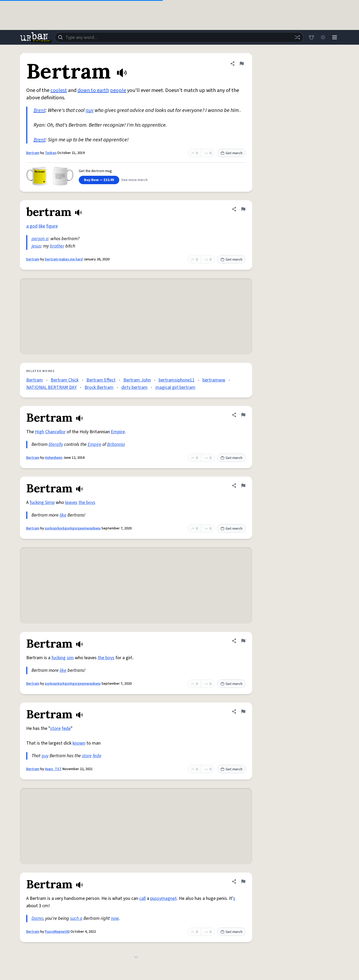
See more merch (134, 180)
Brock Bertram (99, 387)
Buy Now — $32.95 (99, 180)
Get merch (231, 153)
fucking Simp (42, 502)
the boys (87, 502)
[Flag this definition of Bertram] (242, 64)
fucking (59, 658)
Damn (37, 918)
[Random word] (297, 37)
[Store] (311, 37)
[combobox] (179, 37)
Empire (118, 432)
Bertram (33, 153)
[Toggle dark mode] (323, 37)
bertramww (214, 380)
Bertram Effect (101, 380)
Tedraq (51, 153)
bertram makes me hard (64, 259)
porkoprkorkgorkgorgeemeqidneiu (73, 528)
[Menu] (335, 37)
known (79, 743)
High (40, 432)
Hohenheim (54, 458)
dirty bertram (134, 387)
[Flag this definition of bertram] (243, 209)
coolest (59, 90)
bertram (33, 259)
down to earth (93, 90)
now (115, 918)
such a (76, 918)
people (118, 90)
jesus (36, 246)
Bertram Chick (65, 380)
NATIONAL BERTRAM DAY (51, 387)
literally (56, 444)
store (55, 728)
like (42, 226)
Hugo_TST (53, 769)
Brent (40, 110)
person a (40, 239)
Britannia (116, 444)
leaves (71, 502)
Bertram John (137, 380)
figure (52, 226)
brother (57, 246)
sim (70, 658)
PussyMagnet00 (57, 932)
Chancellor (55, 432)
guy (90, 110)
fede (66, 728)
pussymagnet (163, 898)
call (142, 898)
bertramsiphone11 (177, 380)
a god (32, 226)
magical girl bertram (175, 387)
